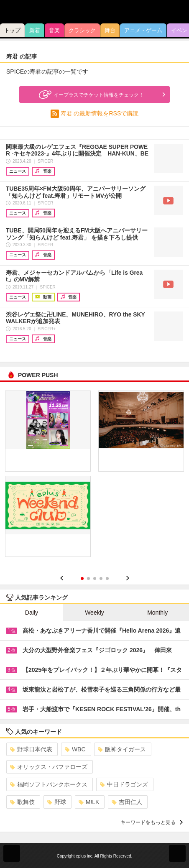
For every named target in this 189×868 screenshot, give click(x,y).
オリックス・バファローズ (49, 767)
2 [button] (88, 578)
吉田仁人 (127, 802)
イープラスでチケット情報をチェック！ (90, 94)
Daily (32, 613)
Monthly (157, 613)
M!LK (89, 802)
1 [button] (82, 578)
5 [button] (107, 578)
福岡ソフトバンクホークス (49, 784)
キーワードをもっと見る (152, 822)
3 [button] (95, 578)
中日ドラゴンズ (124, 784)
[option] (94, 477)
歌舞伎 (22, 802)
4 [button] (101, 578)
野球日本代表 (31, 749)
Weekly (94, 613)
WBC (75, 749)
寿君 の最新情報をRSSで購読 (100, 113)
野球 (57, 802)
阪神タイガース (122, 749)
